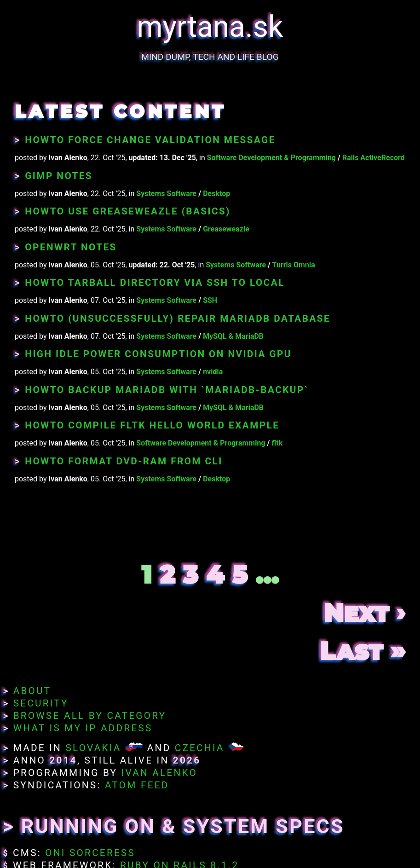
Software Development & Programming (271, 158)
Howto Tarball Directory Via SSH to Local (155, 283)
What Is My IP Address (83, 728)
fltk (277, 443)
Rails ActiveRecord (374, 158)
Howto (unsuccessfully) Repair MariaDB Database (178, 318)
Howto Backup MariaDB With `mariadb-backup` (167, 390)
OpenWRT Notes (71, 247)
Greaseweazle (226, 229)
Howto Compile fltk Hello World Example (152, 425)
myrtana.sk (210, 27)
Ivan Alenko (159, 773)
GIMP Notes (59, 176)
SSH (210, 300)
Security (41, 703)
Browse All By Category (90, 716)
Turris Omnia (294, 265)
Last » (362, 651)
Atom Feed (137, 785)
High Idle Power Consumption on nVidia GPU (158, 354)
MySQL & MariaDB (233, 336)
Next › (364, 613)
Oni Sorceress (90, 853)
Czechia (200, 748)
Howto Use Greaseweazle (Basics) (128, 211)
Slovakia (93, 748)
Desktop (216, 194)
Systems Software (166, 194)
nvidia (213, 372)
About (32, 691)
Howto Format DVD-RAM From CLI (124, 461)
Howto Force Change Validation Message (150, 140)
